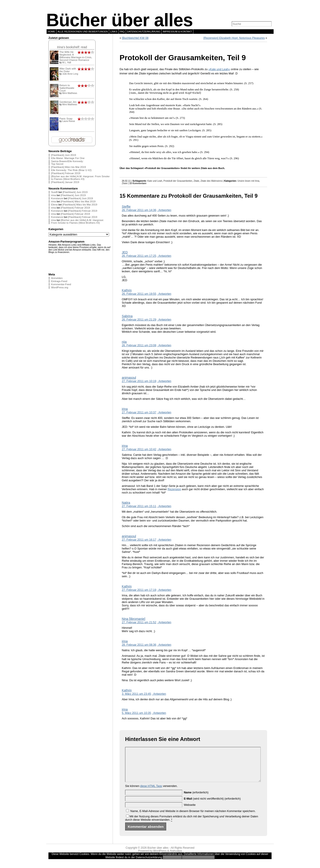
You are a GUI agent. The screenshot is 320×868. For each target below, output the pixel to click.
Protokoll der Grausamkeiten (178, 181)
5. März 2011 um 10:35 (136, 713)
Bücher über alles (120, 20)
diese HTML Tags (151, 793)
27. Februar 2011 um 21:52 (139, 622)
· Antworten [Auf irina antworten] (164, 412)
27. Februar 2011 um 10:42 (139, 449)
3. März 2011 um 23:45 (136, 694)
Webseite (190, 811)
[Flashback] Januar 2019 (65, 182)
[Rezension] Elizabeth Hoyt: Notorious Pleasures (234, 38)
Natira (126, 503)
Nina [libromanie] (134, 619)
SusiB (54, 192)
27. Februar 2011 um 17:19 (139, 590)
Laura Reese (69, 121)
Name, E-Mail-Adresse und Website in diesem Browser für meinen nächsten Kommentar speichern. (193, 818)
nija (124, 342)
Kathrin (127, 290)
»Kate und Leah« (219, 69)
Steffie (126, 207)
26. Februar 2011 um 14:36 (139, 210)
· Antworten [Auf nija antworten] (164, 345)
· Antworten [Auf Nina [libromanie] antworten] (164, 622)
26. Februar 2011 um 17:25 (139, 256)
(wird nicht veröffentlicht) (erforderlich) (212, 805)
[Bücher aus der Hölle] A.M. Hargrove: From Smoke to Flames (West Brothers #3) (80, 178)
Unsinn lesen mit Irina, (249, 181)
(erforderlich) (196, 799)
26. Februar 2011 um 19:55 (139, 294)
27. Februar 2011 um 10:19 (139, 381)
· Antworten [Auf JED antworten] (164, 256)
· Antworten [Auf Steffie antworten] (164, 210)
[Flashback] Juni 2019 (64, 155)
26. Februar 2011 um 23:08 (139, 345)
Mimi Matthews (70, 93)
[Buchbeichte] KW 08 (135, 38)
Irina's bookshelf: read (72, 47)
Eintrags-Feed (59, 281)
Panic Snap (66, 119)
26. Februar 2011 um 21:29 (139, 320)
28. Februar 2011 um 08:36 (139, 645)
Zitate (196, 181)
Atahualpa (176, 858)
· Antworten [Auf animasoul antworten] (164, 381)
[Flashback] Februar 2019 (66, 173)
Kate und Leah (155, 181)
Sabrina (127, 316)
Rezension (174, 489)
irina (54, 195)
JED (125, 252)
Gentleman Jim (68, 102)
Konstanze (57, 198)
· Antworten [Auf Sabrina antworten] (164, 320)
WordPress (160, 858)
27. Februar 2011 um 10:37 (139, 412)
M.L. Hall (67, 63)
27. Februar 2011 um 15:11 (139, 506)
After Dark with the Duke (68, 70)
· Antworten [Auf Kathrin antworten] (164, 294)
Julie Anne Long (70, 74)
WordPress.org (60, 287)
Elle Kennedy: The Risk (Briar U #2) (71, 170)
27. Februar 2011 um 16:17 (139, 540)
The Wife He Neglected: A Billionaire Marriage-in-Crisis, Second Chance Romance (76, 56)
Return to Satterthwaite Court (67, 88)
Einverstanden (172, 864)
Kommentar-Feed (61, 284)
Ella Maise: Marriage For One (68, 158)
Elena (54, 205)
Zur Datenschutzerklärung (198, 864)
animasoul (129, 378)
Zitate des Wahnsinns (211, 181)
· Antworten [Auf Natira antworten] (164, 506)
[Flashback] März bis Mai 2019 (68, 167)
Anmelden (57, 278)
